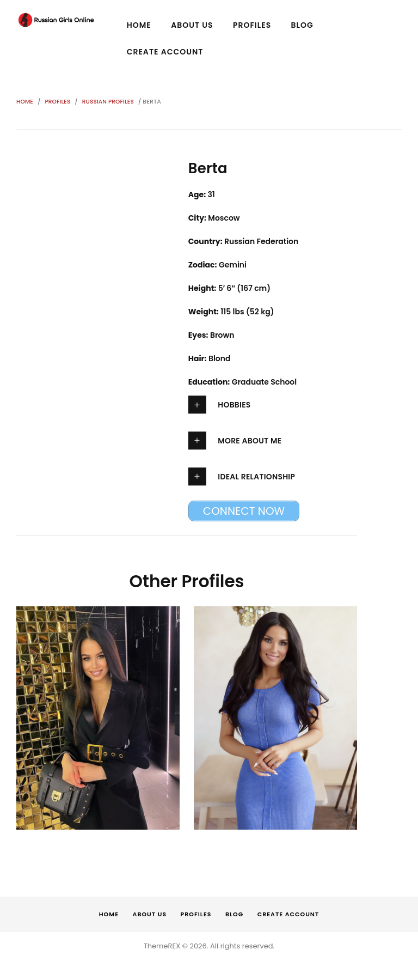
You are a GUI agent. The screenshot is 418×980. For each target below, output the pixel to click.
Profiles (58, 101)
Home (25, 101)
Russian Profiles (110, 101)
